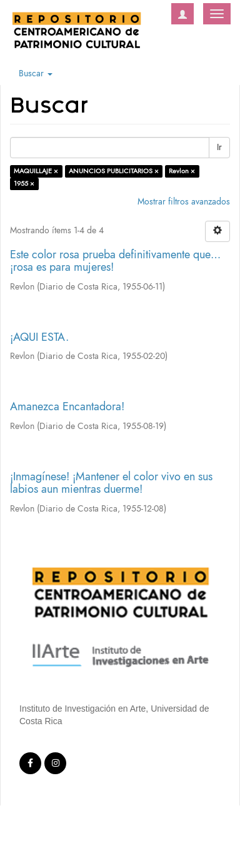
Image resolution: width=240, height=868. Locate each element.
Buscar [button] (36, 73)
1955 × (24, 184)
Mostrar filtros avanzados (184, 202)
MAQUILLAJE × (36, 171)
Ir (219, 147)
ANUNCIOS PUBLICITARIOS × (114, 171)
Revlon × (182, 171)
